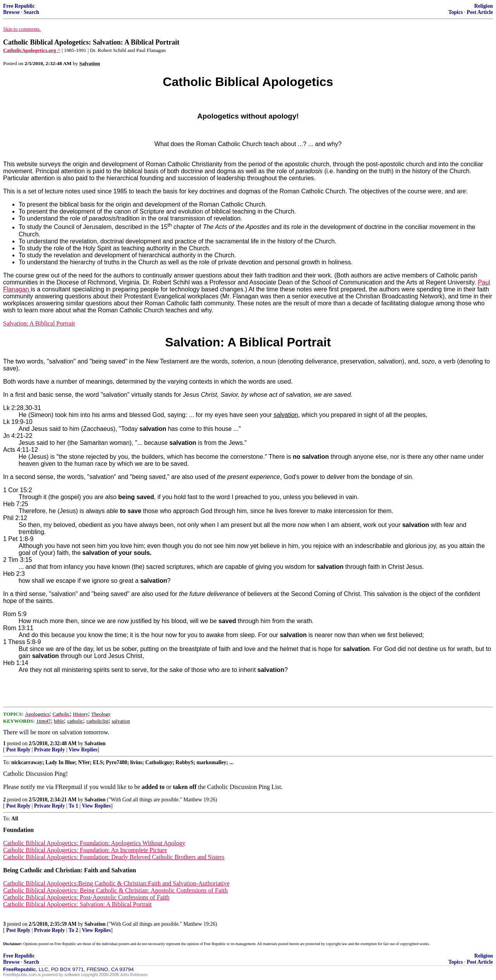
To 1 (73, 806)
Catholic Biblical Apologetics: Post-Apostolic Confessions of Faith (86, 897)
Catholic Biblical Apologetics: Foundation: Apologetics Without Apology (94, 843)
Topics (456, 12)
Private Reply (50, 750)
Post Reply (18, 750)
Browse (11, 12)
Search (31, 12)
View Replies (83, 750)
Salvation (95, 743)
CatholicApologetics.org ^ (32, 50)
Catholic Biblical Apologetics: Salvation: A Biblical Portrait (77, 904)
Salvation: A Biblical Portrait (39, 323)
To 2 (73, 930)
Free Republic (19, 6)
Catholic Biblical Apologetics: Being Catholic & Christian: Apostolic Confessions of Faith (115, 890)
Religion (484, 6)
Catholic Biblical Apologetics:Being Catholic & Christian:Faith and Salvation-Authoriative (116, 883)
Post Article (480, 12)
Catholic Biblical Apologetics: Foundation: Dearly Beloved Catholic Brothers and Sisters (114, 857)
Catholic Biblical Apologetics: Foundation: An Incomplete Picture (85, 850)
